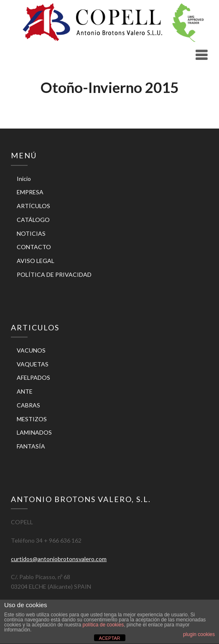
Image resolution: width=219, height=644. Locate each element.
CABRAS (28, 405)
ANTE (25, 391)
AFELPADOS (33, 377)
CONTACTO (34, 247)
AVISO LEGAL (36, 261)
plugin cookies (199, 634)
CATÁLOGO (33, 220)
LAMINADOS (34, 432)
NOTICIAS (31, 233)
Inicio (24, 179)
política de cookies (103, 625)
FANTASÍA (31, 446)
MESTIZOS (32, 419)
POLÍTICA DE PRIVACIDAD (54, 274)
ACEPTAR (109, 638)
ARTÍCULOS (33, 206)
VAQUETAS (33, 364)
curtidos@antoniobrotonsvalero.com (59, 559)
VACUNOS (31, 350)
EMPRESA (30, 192)
